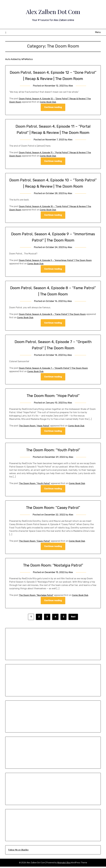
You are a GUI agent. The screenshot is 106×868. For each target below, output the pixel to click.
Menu (98, 32)
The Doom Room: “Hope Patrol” (53, 396)
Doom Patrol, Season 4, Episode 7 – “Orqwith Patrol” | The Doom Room (55, 369)
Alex (71, 86)
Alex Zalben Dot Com (53, 11)
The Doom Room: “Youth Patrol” (53, 451)
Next (73, 618)
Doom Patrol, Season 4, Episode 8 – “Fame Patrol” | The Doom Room (54, 315)
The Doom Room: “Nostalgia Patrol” (53, 566)
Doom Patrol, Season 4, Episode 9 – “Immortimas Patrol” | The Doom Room (57, 261)
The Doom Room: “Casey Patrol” (53, 509)
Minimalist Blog (64, 864)
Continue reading (53, 107)
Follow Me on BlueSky (18, 851)
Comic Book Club (49, 102)
